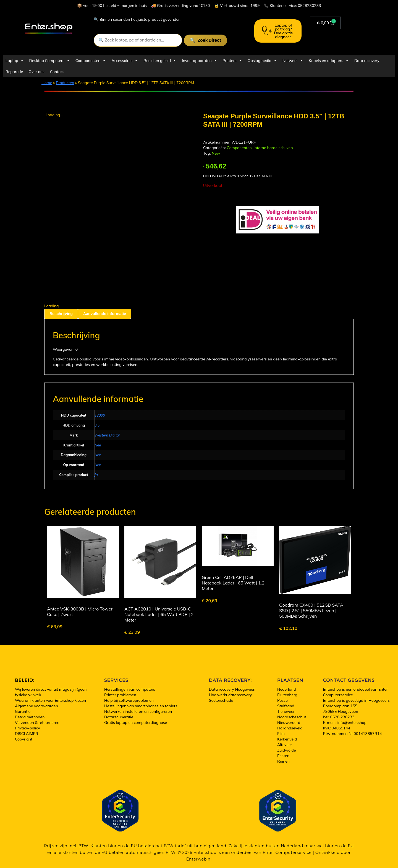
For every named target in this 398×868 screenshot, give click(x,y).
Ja (96, 475)
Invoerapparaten (199, 61)
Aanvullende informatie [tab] (105, 314)
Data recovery (367, 61)
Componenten (91, 61)
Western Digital (107, 435)
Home (47, 83)
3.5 (97, 425)
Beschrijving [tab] (61, 314)
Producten (65, 83)
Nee (98, 445)
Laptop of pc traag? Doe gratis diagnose (277, 31)
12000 (100, 415)
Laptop (15, 61)
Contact (57, 72)
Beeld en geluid (160, 61)
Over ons (36, 72)
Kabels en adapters (329, 61)
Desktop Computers (50, 61)
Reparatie (14, 72)
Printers (232, 61)
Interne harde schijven (273, 148)
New (216, 153)
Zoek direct (209, 40)
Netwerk (293, 61)
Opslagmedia (262, 61)
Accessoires (125, 61)
